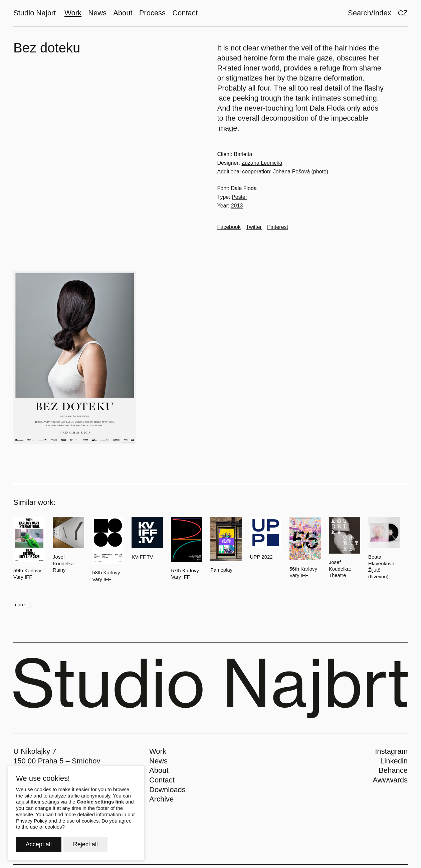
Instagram (391, 751)
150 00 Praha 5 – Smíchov (57, 761)
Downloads (167, 790)
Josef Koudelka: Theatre (340, 569)
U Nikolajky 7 (35, 751)
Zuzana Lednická (262, 163)
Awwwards (390, 780)
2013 (237, 206)
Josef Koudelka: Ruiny (64, 563)
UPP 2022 (261, 557)
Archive (161, 799)
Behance (393, 770)
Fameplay (221, 570)
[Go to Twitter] (254, 227)
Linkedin (394, 761)
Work (158, 751)
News (158, 761)
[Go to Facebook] (229, 227)
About (159, 770)
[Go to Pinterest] (278, 227)
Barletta (243, 154)
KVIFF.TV (142, 557)
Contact (162, 780)
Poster (239, 197)
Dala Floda (244, 188)
